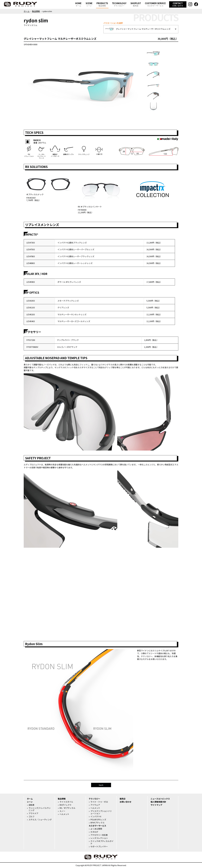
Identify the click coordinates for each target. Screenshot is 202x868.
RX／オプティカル (67, 808)
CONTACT (178, 4)
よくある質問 (96, 829)
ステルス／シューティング (40, 820)
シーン (30, 802)
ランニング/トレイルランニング (40, 809)
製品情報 (36, 11)
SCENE (89, 4)
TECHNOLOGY (119, 4)
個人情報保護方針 (158, 802)
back (101, 785)
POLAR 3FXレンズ (98, 820)
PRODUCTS (102, 4)
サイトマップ (156, 805)
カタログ (94, 832)
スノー (62, 811)
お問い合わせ (125, 802)
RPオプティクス (97, 823)
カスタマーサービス (97, 826)
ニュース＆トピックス (160, 799)
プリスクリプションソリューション (101, 812)
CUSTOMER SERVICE (155, 4)
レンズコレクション (99, 838)
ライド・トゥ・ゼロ (99, 802)
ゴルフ (31, 816)
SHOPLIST (136, 4)
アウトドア (33, 813)
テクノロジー (94, 799)
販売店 (123, 799)
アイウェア (95, 805)
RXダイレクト (66, 805)
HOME (78, 4)
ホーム (27, 11)
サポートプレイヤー (99, 847)
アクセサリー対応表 (99, 835)
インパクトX (96, 816)
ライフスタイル (66, 802)
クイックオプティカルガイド (102, 842)
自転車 (31, 805)
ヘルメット (64, 814)
